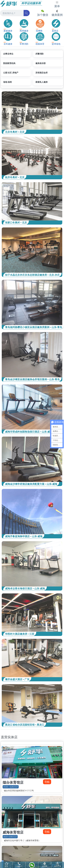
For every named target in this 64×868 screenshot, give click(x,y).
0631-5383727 (10, 837)
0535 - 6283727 (11, 787)
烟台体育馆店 (13, 782)
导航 (47, 782)
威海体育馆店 (13, 832)
